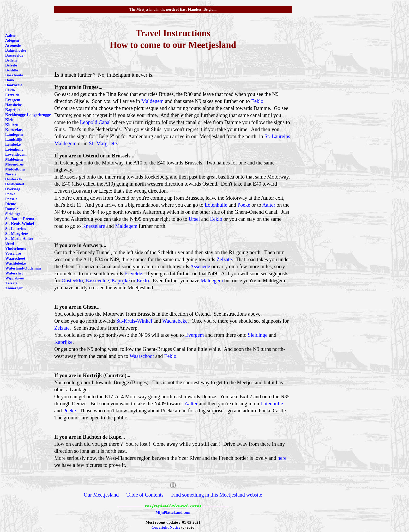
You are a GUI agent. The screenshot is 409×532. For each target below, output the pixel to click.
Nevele (11, 174)
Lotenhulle (216, 205)
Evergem (195, 335)
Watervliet (14, 273)
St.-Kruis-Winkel (134, 321)
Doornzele (14, 85)
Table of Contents (145, 495)
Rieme (11, 204)
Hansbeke (13, 105)
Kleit (9, 120)
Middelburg (15, 169)
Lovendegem (16, 154)
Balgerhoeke (16, 50)
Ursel (194, 219)
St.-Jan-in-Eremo (20, 219)
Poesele (11, 199)
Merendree (14, 164)
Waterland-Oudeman (23, 268)
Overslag (13, 189)
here (282, 458)
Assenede (200, 266)
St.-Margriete (103, 143)
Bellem (11, 60)
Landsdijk (14, 139)
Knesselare (94, 226)
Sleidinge (258, 335)
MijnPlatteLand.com (173, 512)
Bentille (12, 70)
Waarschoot (142, 356)
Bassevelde (97, 280)
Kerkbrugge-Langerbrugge (28, 115)
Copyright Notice (166, 527)
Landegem (14, 134)
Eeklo (257, 101)
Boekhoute (14, 75)
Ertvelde (133, 273)
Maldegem (153, 101)
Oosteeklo (72, 280)
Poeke (244, 205)
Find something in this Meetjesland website (217, 495)
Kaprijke (121, 280)
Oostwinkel (15, 184)
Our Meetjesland (101, 495)
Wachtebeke (175, 321)
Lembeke (13, 144)
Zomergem (14, 288)
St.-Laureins (277, 136)
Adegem (12, 40)
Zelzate (224, 259)
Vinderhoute (16, 248)
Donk (10, 80)
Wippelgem (15, 278)
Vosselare (13, 253)
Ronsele (12, 209)
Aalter (269, 205)
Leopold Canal (95, 122)
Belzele (11, 65)
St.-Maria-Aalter (19, 239)
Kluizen (12, 125)
